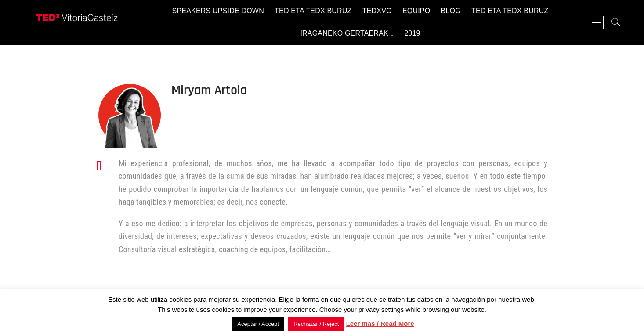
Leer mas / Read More (380, 323)
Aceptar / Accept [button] (258, 324)
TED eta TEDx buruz (313, 11)
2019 (412, 33)
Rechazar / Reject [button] (316, 324)
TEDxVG (377, 11)
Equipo (416, 11)
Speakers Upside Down (218, 11)
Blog (451, 11)
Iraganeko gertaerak (344, 33)
